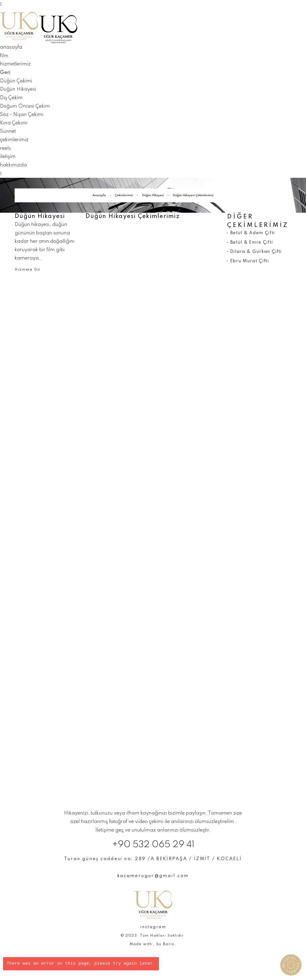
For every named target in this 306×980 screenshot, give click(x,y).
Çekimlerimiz (124, 195)
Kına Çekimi (14, 123)
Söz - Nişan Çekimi (22, 115)
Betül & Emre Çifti (252, 242)
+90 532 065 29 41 (153, 845)
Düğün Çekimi (16, 81)
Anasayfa (99, 195)
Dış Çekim (11, 98)
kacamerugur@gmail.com (153, 876)
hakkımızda (13, 165)
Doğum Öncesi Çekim (25, 106)
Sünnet (8, 131)
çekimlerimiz (14, 140)
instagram (153, 927)
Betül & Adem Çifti (253, 233)
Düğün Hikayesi (18, 89)
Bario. (170, 944)
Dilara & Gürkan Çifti (256, 252)
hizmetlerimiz (15, 64)
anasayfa (11, 47)
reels (5, 148)
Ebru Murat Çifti (250, 261)
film (4, 56)
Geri (5, 73)
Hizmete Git (28, 270)
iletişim (8, 157)
